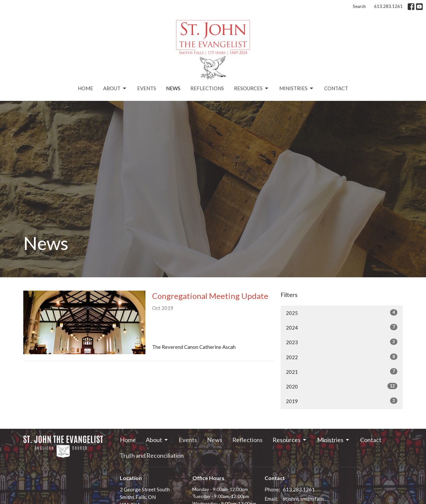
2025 (342, 313)
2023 (342, 342)
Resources (252, 89)
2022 (342, 357)
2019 (342, 401)
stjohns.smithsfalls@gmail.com (307, 499)
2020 (342, 386)
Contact (336, 88)
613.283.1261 (388, 6)
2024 (342, 327)
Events (147, 88)
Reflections (207, 88)
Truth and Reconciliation (152, 455)
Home (86, 88)
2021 (342, 372)
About (115, 89)
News (173, 88)
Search (359, 6)
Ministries (297, 89)
